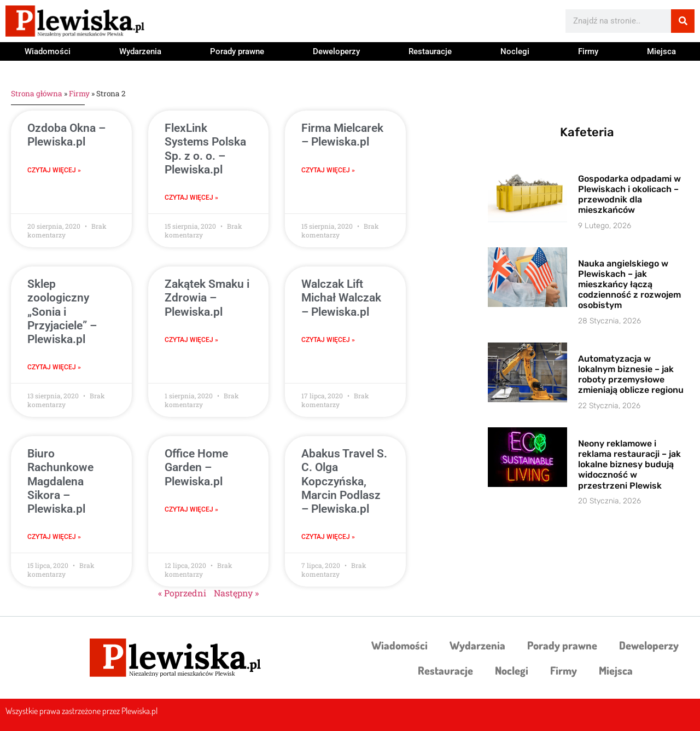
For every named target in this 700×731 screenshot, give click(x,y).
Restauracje (430, 51)
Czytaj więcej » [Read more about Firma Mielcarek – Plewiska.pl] (328, 170)
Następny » (236, 593)
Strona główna (37, 94)
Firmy (588, 51)
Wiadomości (48, 51)
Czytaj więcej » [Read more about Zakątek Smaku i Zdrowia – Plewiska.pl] (191, 340)
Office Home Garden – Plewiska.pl (196, 467)
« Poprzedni (182, 593)
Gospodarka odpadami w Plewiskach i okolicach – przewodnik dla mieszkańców (629, 195)
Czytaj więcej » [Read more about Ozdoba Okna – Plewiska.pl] (54, 170)
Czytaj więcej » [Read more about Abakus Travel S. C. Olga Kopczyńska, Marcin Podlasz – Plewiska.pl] (328, 537)
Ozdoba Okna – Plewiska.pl (66, 135)
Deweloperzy (336, 51)
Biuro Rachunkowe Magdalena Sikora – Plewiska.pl (60, 481)
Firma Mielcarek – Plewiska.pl (342, 135)
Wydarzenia (140, 51)
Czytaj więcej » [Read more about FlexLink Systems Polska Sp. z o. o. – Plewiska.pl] (191, 198)
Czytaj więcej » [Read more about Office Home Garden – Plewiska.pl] (191, 509)
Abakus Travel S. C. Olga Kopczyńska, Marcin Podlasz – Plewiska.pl (344, 481)
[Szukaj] (683, 21)
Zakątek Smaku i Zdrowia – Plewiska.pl (207, 298)
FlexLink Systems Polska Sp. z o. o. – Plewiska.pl (205, 149)
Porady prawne (237, 51)
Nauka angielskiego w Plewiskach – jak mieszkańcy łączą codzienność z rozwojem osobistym (629, 285)
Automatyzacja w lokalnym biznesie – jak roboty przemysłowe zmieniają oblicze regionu (631, 375)
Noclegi (515, 51)
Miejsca (661, 51)
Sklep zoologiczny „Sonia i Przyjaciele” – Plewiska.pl (62, 312)
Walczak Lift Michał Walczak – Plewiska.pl (341, 298)
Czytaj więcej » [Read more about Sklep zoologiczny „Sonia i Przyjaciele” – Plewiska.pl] (54, 367)
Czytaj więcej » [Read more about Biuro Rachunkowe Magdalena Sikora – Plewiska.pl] (54, 537)
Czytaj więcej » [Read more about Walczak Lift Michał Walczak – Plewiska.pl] (328, 340)
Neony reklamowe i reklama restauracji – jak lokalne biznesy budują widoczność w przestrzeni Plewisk (629, 465)
